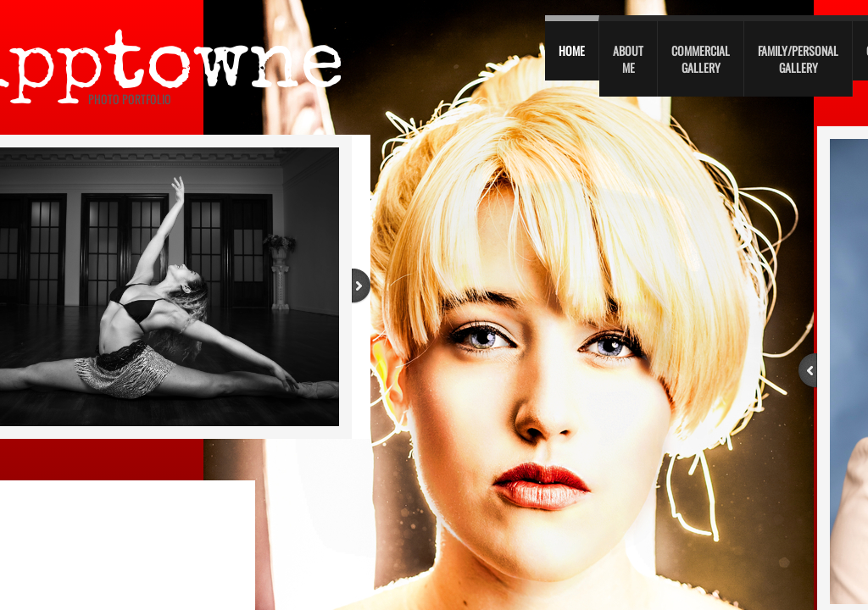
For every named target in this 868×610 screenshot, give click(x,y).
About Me (628, 59)
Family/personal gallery (798, 59)
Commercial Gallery (701, 59)
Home (572, 50)
